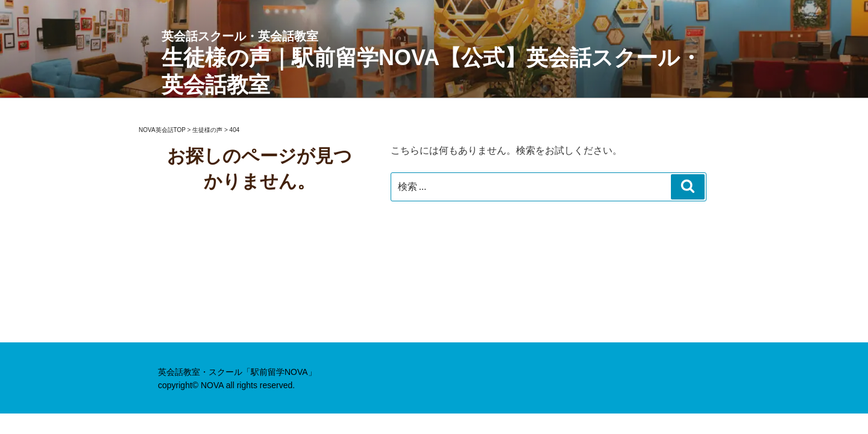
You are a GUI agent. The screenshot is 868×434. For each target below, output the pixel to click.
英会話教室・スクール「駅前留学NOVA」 (237, 372)
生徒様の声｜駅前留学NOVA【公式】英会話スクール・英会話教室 (434, 63)
